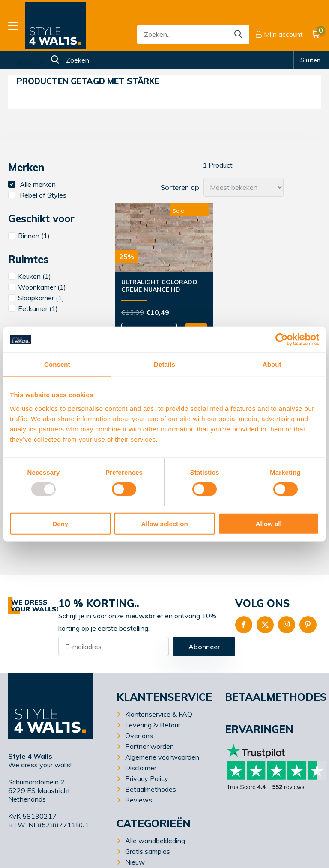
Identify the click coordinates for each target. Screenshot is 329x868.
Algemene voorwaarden (162, 757)
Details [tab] (164, 364)
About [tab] (272, 364)
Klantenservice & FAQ (159, 714)
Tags (55, 62)
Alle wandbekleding (155, 841)
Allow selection (164, 523)
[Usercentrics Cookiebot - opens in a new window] (282, 340)
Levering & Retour (153, 725)
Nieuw (135, 862)
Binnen (29, 236)
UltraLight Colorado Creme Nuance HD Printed (159, 286)
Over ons (139, 736)
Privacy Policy (147, 778)
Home (25, 62)
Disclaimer (141, 768)
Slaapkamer (36, 298)
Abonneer (204, 647)
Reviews (139, 800)
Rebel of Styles (37, 195)
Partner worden (150, 746)
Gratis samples (148, 851)
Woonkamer (37, 287)
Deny (60, 523)
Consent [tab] (57, 364)
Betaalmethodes (151, 789)
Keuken (30, 276)
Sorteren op (180, 187)
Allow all (269, 523)
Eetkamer (33, 308)
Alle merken (32, 184)
